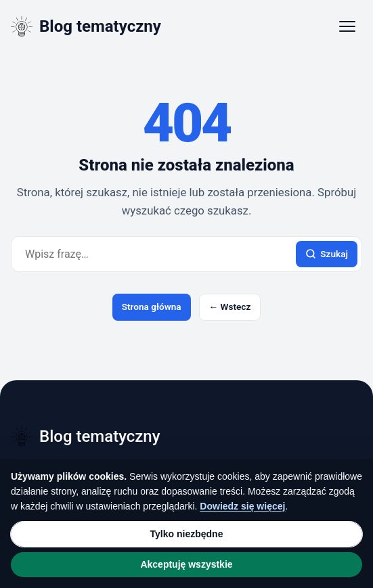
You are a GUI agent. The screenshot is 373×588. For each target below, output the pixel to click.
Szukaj (327, 254)
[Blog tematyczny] (86, 26)
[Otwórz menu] (347, 26)
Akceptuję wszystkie (186, 564)
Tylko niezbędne (187, 534)
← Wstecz (230, 307)
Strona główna (152, 307)
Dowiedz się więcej (242, 506)
